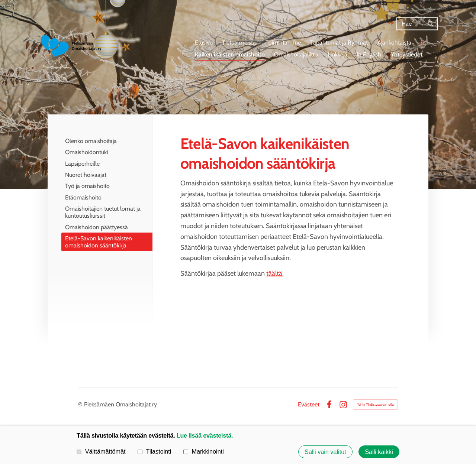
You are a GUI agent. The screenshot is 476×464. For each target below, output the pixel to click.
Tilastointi (154, 451)
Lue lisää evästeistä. (205, 435)
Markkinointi (204, 451)
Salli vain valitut (325, 452)
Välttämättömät (101, 451)
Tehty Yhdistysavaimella (375, 404)
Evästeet (309, 405)
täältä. (275, 273)
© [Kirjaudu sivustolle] (81, 404)
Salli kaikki (379, 452)
